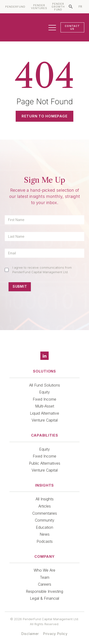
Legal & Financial (44, 598)
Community (45, 520)
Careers (45, 584)
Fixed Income (44, 399)
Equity (44, 392)
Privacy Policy (55, 634)
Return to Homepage (45, 116)
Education (44, 527)
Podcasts (45, 541)
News (45, 534)
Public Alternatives (45, 463)
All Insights (45, 499)
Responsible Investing (44, 591)
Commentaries (45, 513)
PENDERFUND (15, 7)
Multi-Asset (45, 406)
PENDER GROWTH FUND (58, 7)
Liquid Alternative (44, 413)
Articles (45, 506)
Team (45, 577)
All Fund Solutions (45, 385)
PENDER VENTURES (39, 7)
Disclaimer (30, 634)
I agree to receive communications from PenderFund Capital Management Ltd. (42, 270)
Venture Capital (45, 420)
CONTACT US (72, 27)
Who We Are (44, 570)
